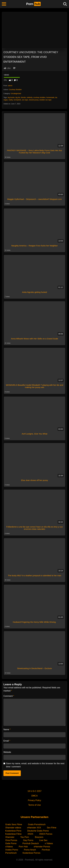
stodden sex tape (45, 100)
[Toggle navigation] (4, 4)
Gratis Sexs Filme (14, 824)
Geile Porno (11, 843)
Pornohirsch (11, 853)
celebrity (30, 97)
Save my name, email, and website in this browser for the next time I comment (35, 765)
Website (7, 752)
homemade (50, 97)
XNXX (30, 834)
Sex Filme (52, 828)
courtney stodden (39, 97)
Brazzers (39, 837)
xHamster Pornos (42, 847)
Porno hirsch (30, 850)
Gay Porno (28, 840)
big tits (18, 97)
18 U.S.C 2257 (34, 791)
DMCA (34, 796)
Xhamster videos (13, 828)
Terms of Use (34, 805)
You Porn (25, 837)
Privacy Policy (35, 800)
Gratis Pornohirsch (37, 824)
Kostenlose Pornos (31, 853)
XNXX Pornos (46, 834)
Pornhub (46, 850)
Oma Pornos (11, 840)
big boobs (11, 97)
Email (7, 741)
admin (10, 86)
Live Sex (43, 840)
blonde (23, 97)
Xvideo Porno (12, 850)
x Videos (49, 843)
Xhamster (10, 837)
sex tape (25, 100)
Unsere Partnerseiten (34, 817)
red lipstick (17, 100)
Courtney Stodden (15, 90)
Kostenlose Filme (13, 834)
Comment (9, 696)
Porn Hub (23, 847)
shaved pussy (34, 100)
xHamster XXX (34, 828)
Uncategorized (16, 94)
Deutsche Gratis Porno (38, 831)
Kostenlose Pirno (13, 831)
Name (7, 729)
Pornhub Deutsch (31, 843)
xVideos (9, 847)
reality (11, 100)
